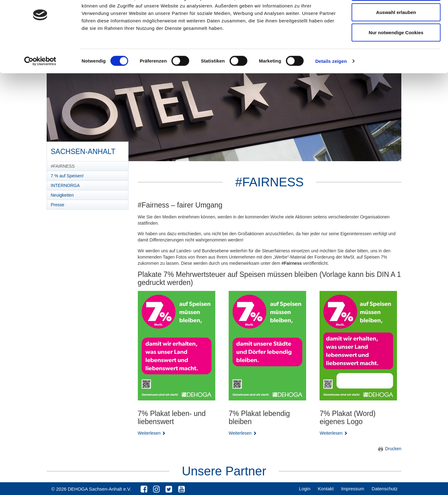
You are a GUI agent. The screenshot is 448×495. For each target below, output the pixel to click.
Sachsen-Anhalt (83, 149)
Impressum (352, 489)
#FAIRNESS (63, 166)
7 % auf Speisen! (67, 176)
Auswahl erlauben (396, 37)
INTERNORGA (65, 185)
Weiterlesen (152, 433)
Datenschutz (385, 489)
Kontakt (326, 489)
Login (305, 489)
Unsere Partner (224, 471)
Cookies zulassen (396, 16)
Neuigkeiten (62, 195)
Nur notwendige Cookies (396, 57)
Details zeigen (331, 86)
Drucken (389, 449)
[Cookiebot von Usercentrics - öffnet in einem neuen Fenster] (40, 86)
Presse (58, 205)
